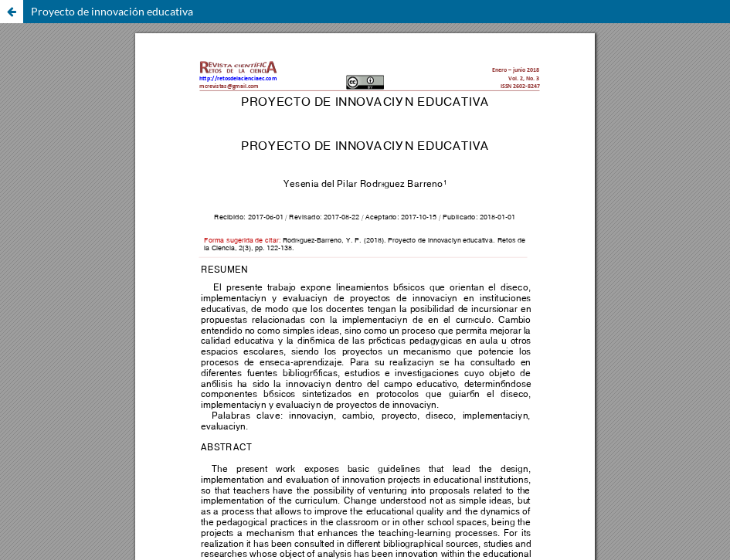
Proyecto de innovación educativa (112, 11)
